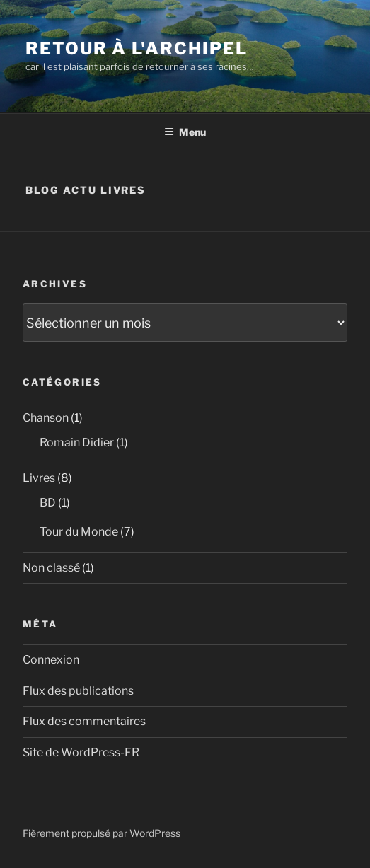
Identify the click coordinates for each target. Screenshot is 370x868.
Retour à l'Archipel (136, 48)
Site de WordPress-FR (81, 752)
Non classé (51, 568)
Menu (185, 132)
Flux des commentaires (84, 721)
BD (48, 503)
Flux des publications (78, 691)
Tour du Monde (79, 532)
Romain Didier (77, 442)
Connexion (51, 660)
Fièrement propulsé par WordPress (102, 833)
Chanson (46, 418)
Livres (39, 478)
